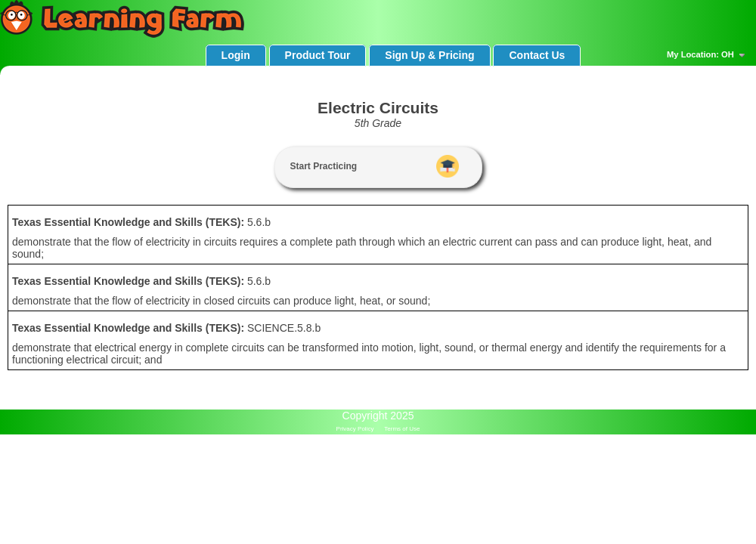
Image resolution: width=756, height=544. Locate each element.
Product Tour (318, 55)
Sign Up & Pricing (429, 55)
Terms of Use (402, 429)
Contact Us (537, 55)
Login (236, 55)
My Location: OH (708, 55)
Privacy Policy (355, 429)
